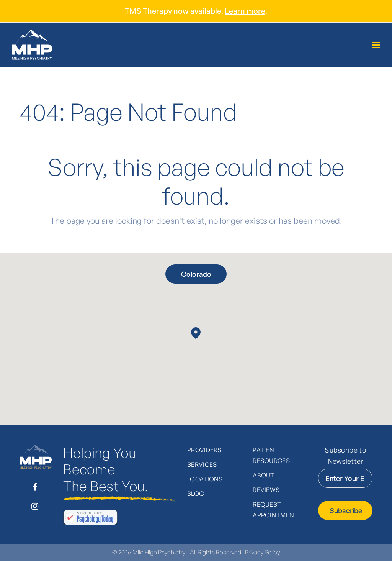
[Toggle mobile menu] (376, 45)
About (264, 475)
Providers (204, 450)
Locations (205, 479)
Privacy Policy (262, 552)
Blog (196, 494)
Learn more (245, 11)
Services (202, 464)
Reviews (266, 490)
